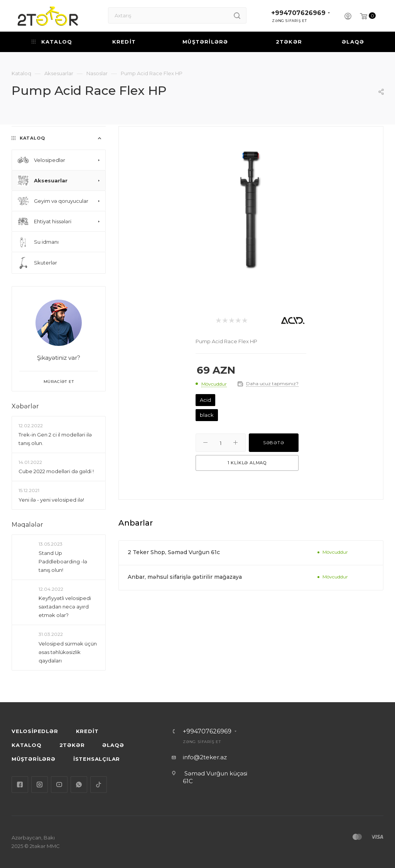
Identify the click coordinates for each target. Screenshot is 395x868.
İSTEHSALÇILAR (97, 759)
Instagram (40, 785)
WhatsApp (79, 785)
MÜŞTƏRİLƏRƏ (34, 759)
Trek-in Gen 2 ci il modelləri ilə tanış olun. (55, 439)
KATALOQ (27, 745)
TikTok (99, 785)
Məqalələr (27, 525)
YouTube (59, 785)
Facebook (20, 785)
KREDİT (87, 731)
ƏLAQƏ (113, 745)
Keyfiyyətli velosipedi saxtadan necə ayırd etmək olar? (65, 607)
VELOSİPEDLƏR (35, 731)
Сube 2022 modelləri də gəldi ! (56, 471)
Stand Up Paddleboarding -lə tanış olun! (63, 561)
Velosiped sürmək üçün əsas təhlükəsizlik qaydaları (68, 652)
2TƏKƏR (72, 745)
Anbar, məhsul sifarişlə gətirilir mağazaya (185, 577)
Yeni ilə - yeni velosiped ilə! (51, 500)
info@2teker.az (205, 757)
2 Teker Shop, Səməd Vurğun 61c (174, 552)
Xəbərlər (25, 406)
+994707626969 (298, 13)
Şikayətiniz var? (59, 358)
